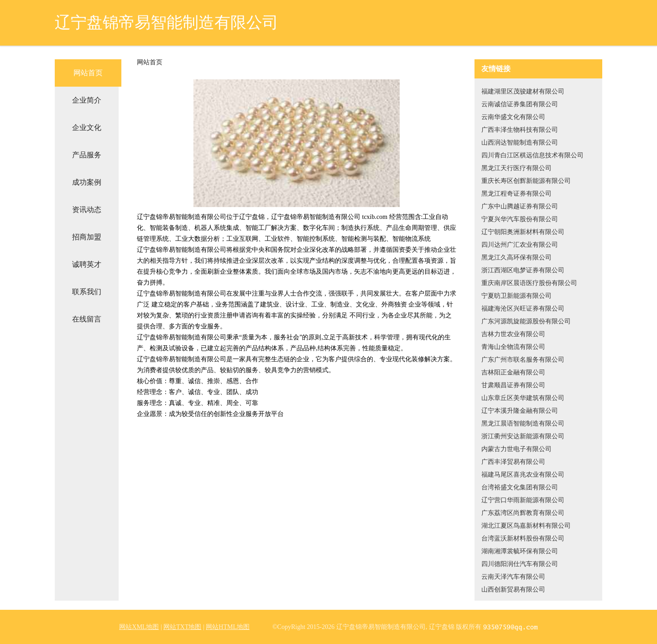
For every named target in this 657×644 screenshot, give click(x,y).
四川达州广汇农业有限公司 (520, 245)
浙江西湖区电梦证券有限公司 (523, 270)
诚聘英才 (87, 264)
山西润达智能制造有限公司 (520, 143)
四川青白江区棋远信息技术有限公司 (532, 155)
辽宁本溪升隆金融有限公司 (520, 411)
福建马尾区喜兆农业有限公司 (523, 475)
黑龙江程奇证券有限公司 (516, 194)
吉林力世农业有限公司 (513, 334)
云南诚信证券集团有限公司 (520, 104)
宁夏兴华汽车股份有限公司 (520, 219)
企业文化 (87, 127)
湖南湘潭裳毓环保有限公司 (520, 551)
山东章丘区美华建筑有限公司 (523, 398)
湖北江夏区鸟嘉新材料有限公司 (526, 526)
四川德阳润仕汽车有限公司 (520, 564)
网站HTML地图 (228, 627)
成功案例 (87, 182)
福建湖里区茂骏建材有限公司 (523, 91)
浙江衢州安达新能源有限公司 (523, 436)
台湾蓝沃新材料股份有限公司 (523, 538)
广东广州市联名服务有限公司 (523, 360)
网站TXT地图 (182, 627)
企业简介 (87, 100)
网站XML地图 (139, 627)
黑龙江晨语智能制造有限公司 (523, 423)
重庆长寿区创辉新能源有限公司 (526, 181)
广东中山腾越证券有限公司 (520, 206)
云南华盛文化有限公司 (513, 117)
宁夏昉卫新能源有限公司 (516, 296)
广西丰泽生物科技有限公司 (520, 130)
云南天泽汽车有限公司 (513, 577)
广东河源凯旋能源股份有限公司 (526, 321)
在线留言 (87, 319)
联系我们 (87, 292)
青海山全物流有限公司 (513, 347)
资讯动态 (87, 210)
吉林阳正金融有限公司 (513, 372)
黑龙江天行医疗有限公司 (516, 168)
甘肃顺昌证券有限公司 (513, 385)
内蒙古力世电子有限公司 (516, 449)
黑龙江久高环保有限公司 (516, 257)
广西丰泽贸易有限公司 (513, 462)
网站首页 (88, 73)
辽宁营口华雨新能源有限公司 (523, 500)
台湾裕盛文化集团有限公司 (520, 487)
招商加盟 (87, 237)
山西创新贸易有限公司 (513, 589)
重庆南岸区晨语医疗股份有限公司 (529, 283)
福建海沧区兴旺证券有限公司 (523, 309)
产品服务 (87, 155)
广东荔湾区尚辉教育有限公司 (523, 513)
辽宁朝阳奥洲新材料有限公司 (523, 232)
